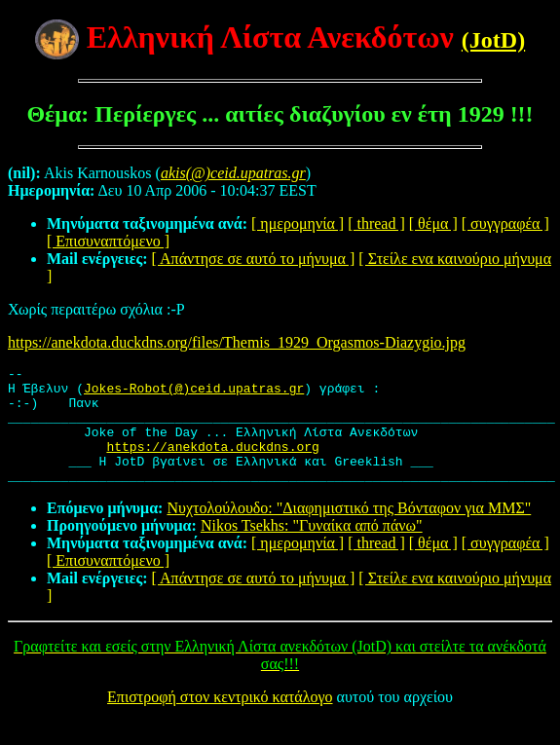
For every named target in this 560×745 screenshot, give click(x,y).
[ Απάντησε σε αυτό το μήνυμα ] (254, 259)
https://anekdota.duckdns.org (212, 464)
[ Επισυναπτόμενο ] (108, 241)
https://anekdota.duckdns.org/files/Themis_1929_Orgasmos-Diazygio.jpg (237, 342)
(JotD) (493, 40)
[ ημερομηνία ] (298, 223)
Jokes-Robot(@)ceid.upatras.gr (194, 393)
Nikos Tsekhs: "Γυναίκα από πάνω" (312, 549)
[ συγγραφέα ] (505, 223)
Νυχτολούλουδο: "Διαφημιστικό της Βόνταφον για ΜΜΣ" (349, 531)
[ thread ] (376, 223)
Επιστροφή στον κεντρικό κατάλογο (220, 720)
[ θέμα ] (433, 223)
